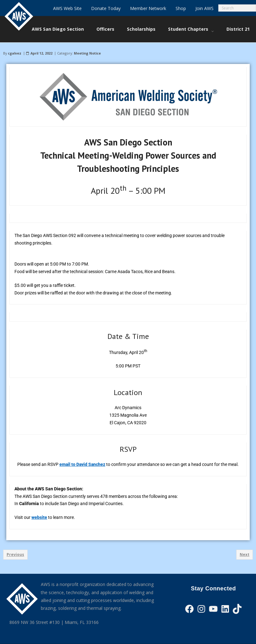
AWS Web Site (67, 8)
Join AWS (204, 8)
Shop (181, 8)
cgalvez (15, 53)
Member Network (148, 8)
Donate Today (106, 8)
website (39, 517)
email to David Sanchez (82, 464)
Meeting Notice (87, 53)
